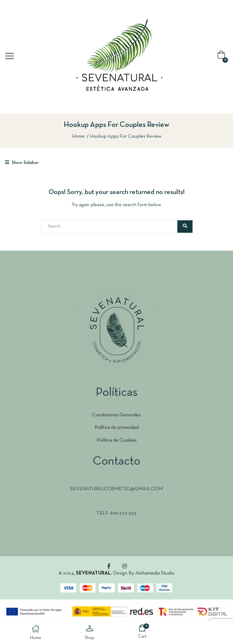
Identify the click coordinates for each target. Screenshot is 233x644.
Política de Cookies (117, 440)
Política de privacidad (117, 427)
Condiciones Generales (116, 415)
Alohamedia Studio (155, 573)
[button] (223, 57)
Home (78, 136)
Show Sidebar (22, 162)
